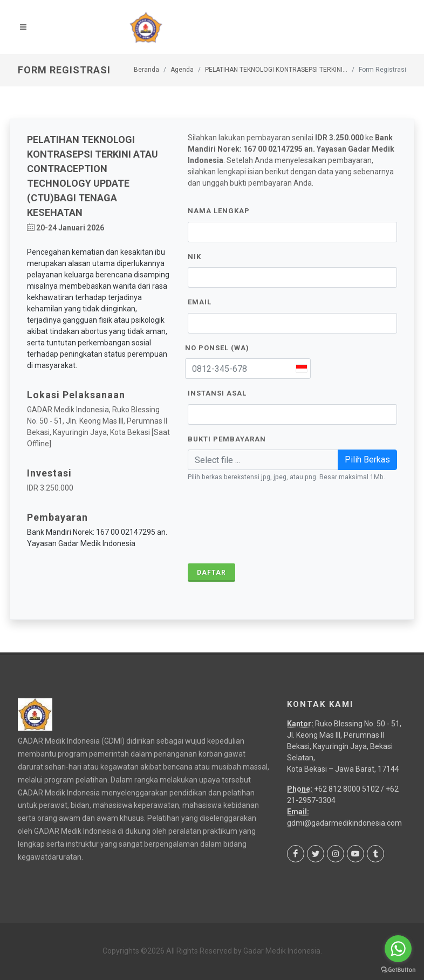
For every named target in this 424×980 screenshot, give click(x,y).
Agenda (182, 70)
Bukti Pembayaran (227, 439)
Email (200, 302)
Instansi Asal (217, 393)
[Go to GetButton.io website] (398, 969)
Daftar (211, 573)
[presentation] (270, 523)
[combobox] (301, 369)
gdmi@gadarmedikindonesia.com (344, 823)
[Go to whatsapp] (398, 949)
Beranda (146, 70)
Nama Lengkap (219, 211)
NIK (194, 257)
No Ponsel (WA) (217, 348)
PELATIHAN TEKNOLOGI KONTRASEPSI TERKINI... (276, 70)
